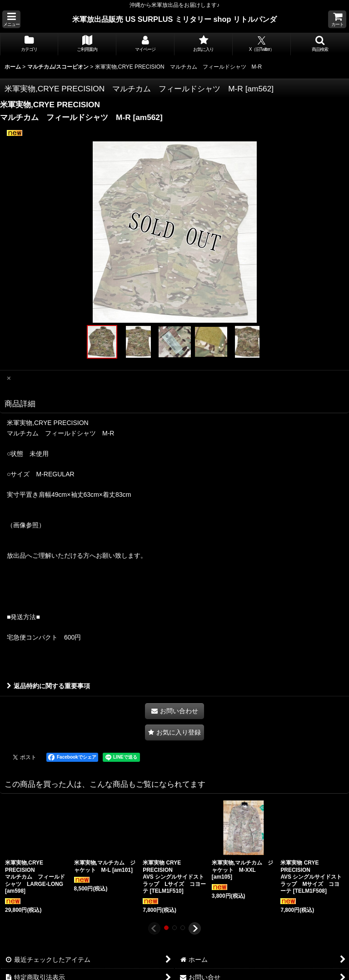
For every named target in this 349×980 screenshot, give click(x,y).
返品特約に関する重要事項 (48, 686)
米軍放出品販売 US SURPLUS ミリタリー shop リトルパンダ (174, 19)
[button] (11, 19)
